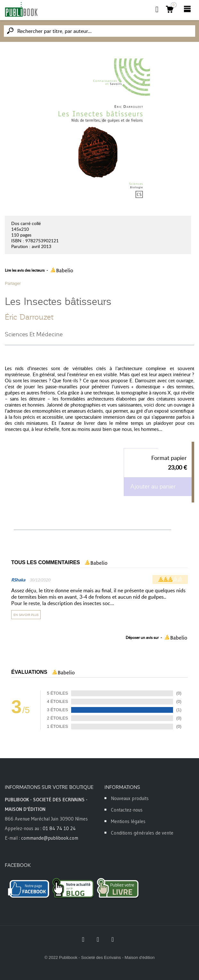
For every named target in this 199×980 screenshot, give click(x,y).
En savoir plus (26, 615)
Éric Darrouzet (29, 317)
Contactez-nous (127, 810)
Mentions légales (128, 821)
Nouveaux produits (130, 798)
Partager (13, 283)
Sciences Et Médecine (34, 334)
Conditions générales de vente (142, 833)
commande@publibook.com (50, 838)
